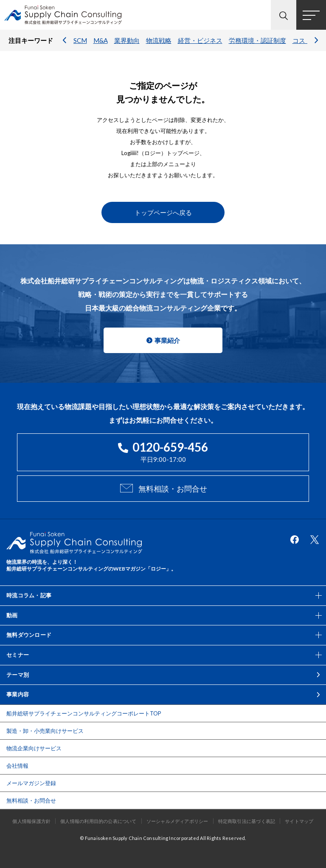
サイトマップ (299, 821)
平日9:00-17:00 (163, 451)
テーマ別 (18, 675)
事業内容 (18, 694)
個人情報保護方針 (31, 821)
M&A (101, 40)
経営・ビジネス (200, 40)
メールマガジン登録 (31, 783)
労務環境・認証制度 (257, 40)
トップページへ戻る (163, 212)
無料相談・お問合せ (173, 489)
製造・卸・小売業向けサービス (45, 731)
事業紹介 (167, 340)
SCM (80, 40)
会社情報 (17, 766)
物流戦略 (159, 40)
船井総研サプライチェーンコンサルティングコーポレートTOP (84, 713)
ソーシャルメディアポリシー (177, 821)
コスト (302, 40)
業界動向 (127, 40)
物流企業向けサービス (34, 748)
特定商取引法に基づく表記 (247, 821)
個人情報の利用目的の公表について (98, 821)
